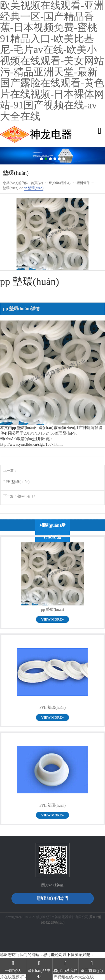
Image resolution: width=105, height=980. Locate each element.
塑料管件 (83, 183)
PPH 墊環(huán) (17, 482)
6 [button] (64, 159)
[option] (53, 156)
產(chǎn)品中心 (60, 183)
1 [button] (41, 159)
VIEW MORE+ (52, 619)
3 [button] (50, 159)
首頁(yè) (37, 183)
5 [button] (59, 159)
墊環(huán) (11, 188)
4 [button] (55, 159)
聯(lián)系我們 (53, 898)
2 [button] (46, 159)
